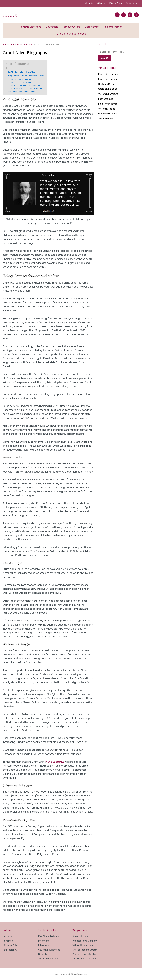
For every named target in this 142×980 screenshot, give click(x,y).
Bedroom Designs (109, 114)
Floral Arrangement (109, 104)
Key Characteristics (48, 936)
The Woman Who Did (24, 79)
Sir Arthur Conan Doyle (84, 959)
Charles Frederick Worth (85, 950)
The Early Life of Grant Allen (25, 72)
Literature (44, 945)
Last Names (92, 27)
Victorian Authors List (22, 45)
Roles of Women (113, 27)
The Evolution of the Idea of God (30, 85)
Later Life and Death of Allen (24, 92)
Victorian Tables (108, 109)
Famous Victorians (31, 27)
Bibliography (132, 3)
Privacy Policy (116, 3)
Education (52, 27)
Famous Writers (71, 27)
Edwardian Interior (109, 80)
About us (89, 3)
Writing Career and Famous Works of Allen (28, 76)
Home (5, 45)
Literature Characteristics (71, 34)
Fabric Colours (106, 99)
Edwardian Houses (109, 75)
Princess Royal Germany (85, 941)
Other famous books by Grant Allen (31, 88)
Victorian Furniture (109, 94)
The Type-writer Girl (24, 82)
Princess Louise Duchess (85, 954)
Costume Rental (108, 85)
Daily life (43, 954)
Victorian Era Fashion (49, 959)
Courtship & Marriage (49, 950)
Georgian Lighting (109, 89)
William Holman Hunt (83, 945)
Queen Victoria (80, 936)
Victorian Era (17, 15)
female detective (56, 762)
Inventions (44, 941)
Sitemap (101, 3)
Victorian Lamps (108, 119)
